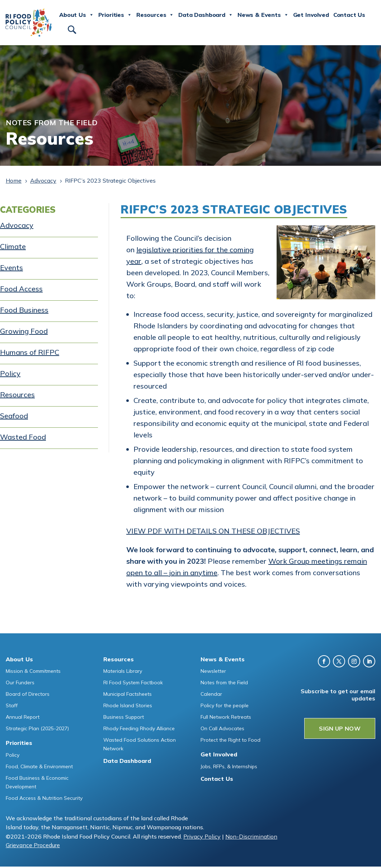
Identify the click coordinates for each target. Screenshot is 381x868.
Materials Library (123, 671)
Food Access (21, 289)
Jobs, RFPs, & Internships (229, 766)
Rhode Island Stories (128, 705)
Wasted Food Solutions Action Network (140, 744)
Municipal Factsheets (128, 694)
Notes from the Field (224, 682)
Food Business (24, 310)
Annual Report (23, 717)
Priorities (115, 15)
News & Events (263, 15)
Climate (13, 246)
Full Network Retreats (226, 717)
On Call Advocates (222, 728)
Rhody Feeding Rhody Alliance (139, 728)
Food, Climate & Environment (39, 766)
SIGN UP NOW (340, 728)
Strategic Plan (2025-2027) (37, 728)
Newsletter (213, 671)
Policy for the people (225, 705)
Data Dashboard (206, 15)
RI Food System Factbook (133, 682)
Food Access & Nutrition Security (44, 798)
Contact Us (349, 15)
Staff (12, 705)
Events (11, 268)
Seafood (14, 416)
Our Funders (20, 682)
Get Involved (311, 15)
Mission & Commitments (33, 671)
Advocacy (17, 225)
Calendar (211, 694)
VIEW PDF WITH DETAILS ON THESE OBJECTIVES (213, 531)
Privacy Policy (202, 836)
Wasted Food (23, 437)
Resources (155, 15)
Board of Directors (28, 694)
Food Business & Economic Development (37, 782)
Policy (10, 373)
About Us (77, 15)
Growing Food (24, 331)
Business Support (124, 717)
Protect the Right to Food (231, 740)
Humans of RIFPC (30, 352)
